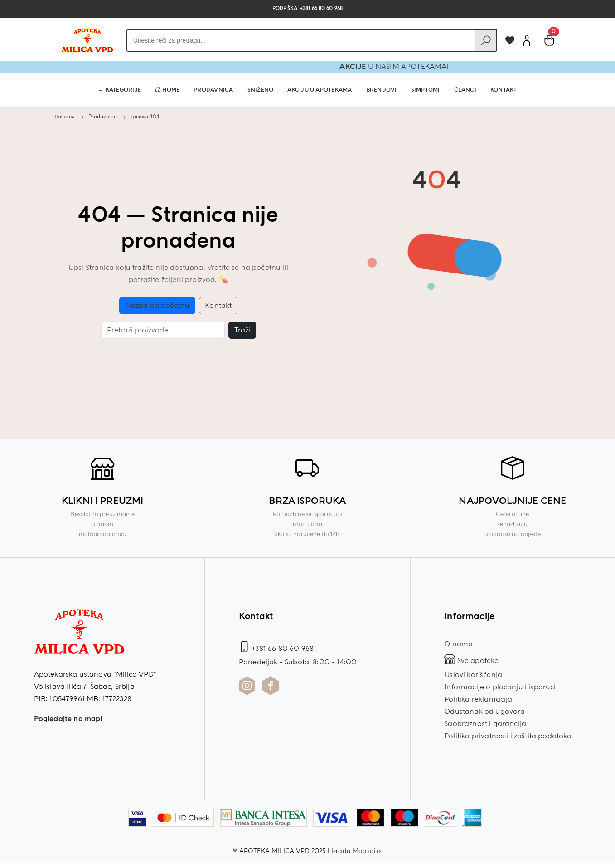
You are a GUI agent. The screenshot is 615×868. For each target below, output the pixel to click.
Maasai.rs (367, 851)
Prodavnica (213, 90)
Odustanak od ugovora (484, 712)
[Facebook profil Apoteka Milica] (271, 686)
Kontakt (504, 90)
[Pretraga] (163, 330)
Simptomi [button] (426, 90)
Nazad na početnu (157, 306)
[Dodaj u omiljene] (510, 40)
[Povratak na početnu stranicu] (87, 40)
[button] (119, 90)
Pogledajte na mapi (68, 719)
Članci (465, 90)
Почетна (65, 117)
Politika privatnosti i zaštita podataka (508, 736)
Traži (242, 330)
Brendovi (382, 90)
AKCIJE (383, 67)
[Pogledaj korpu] (549, 40)
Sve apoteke (471, 661)
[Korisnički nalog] (527, 40)
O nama (458, 644)
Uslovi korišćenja (473, 675)
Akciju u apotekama (320, 90)
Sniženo (261, 90)
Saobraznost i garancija (485, 724)
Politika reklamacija (478, 699)
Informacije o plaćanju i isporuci (500, 687)
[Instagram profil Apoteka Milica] (247, 686)
